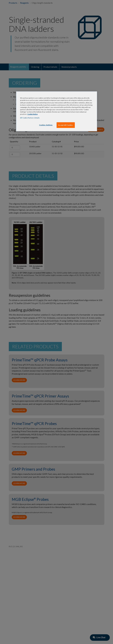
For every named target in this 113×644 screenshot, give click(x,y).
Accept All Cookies (66, 125)
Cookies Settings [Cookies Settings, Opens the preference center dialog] (46, 125)
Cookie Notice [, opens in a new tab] (33, 114)
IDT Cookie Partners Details (30, 118)
